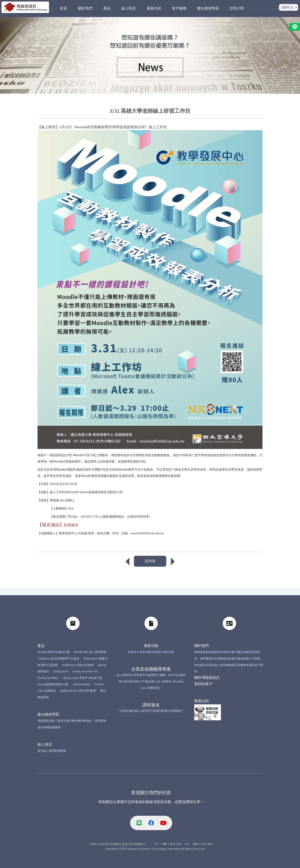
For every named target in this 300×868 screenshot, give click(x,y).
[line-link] (139, 823)
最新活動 (151, 646)
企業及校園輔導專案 (151, 669)
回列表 (150, 561)
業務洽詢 (201, 701)
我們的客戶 (203, 684)
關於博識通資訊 (207, 678)
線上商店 (45, 744)
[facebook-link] (151, 823)
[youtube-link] (163, 823)
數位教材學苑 (48, 714)
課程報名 (151, 705)
